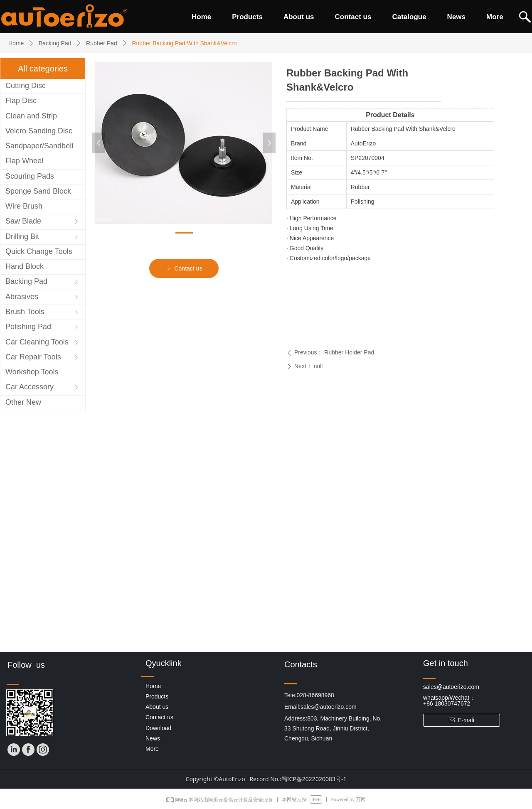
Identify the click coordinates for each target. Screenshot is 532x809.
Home (16, 43)
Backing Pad (55, 43)
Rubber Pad (102, 43)
